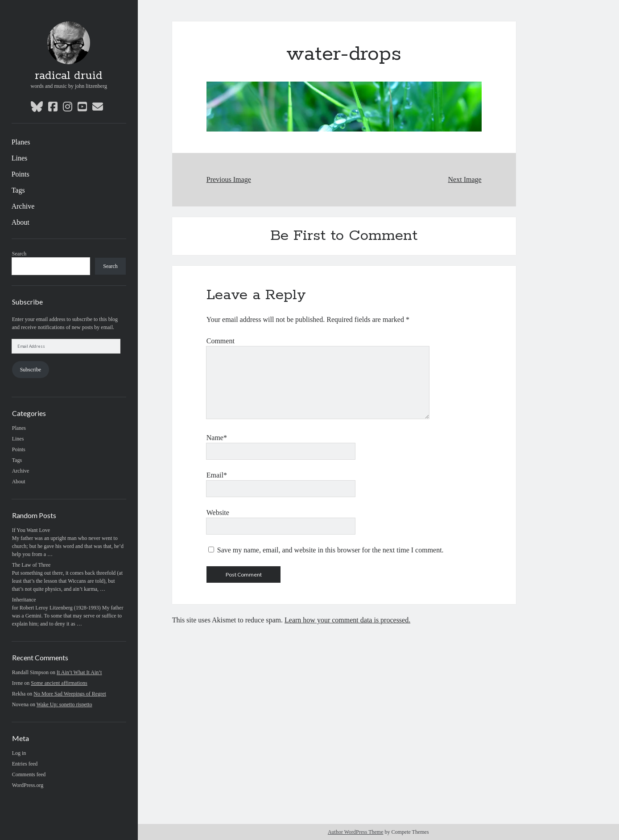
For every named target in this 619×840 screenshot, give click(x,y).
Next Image (465, 179)
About (21, 222)
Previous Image (229, 179)
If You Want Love (31, 530)
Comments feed (29, 774)
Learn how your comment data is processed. (347, 620)
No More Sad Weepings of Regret (70, 694)
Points (21, 174)
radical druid (69, 76)
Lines (20, 158)
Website (218, 513)
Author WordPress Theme (356, 832)
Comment (221, 341)
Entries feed (25, 764)
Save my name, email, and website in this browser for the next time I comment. (330, 550)
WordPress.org (28, 785)
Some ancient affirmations (59, 683)
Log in (19, 753)
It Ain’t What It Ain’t (79, 672)
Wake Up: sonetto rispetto (64, 704)
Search (19, 254)
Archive (23, 206)
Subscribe (31, 370)
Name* (217, 438)
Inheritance (24, 600)
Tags (18, 190)
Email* (217, 475)
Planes (21, 142)
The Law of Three (31, 565)
